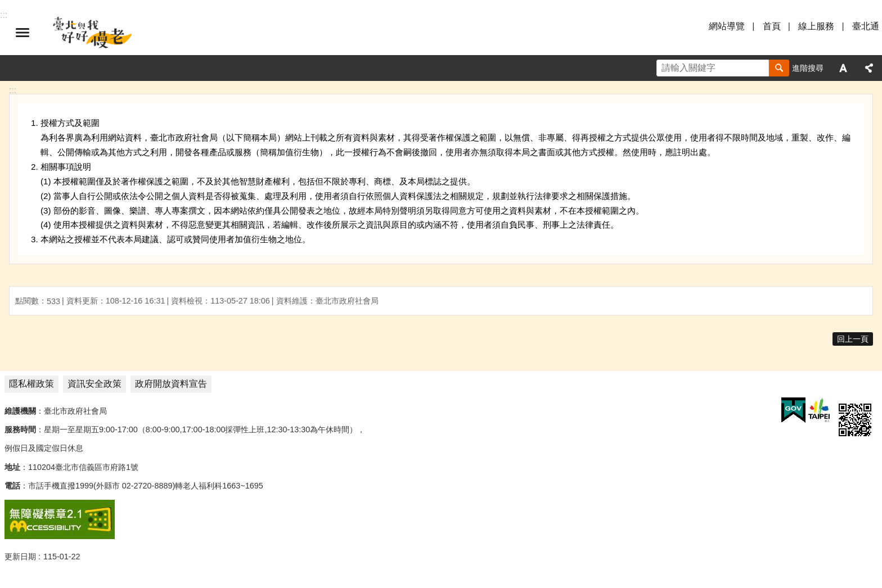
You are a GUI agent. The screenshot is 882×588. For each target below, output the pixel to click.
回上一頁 (853, 339)
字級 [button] (843, 68)
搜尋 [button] (779, 68)
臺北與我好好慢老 (93, 33)
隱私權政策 (31, 384)
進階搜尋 (808, 68)
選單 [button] (22, 33)
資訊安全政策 (94, 384)
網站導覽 (727, 26)
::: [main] (13, 90)
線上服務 (816, 26)
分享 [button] (869, 68)
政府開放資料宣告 (171, 384)
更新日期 (20, 557)
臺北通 (866, 26)
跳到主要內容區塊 (6, 6)
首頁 (772, 26)
